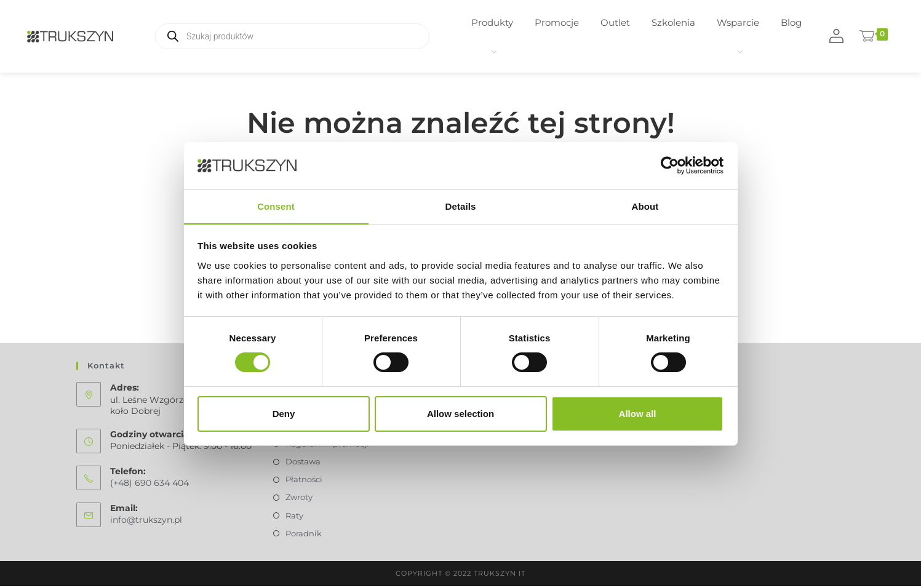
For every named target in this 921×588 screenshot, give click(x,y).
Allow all (638, 414)
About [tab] (645, 206)
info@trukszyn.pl (146, 522)
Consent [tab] (276, 206)
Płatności (304, 481)
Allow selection (460, 414)
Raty (294, 517)
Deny (284, 414)
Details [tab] (461, 206)
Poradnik (304, 535)
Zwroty (299, 499)
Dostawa (303, 463)
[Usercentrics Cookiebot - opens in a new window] (670, 165)
